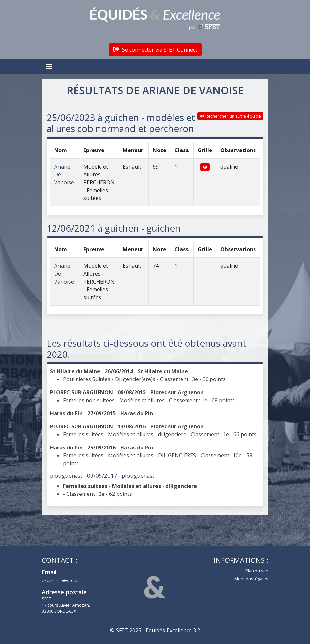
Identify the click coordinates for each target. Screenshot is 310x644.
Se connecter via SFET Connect (155, 50)
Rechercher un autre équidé (231, 116)
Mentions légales (251, 579)
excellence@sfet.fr (60, 580)
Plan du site (257, 571)
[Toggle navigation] (50, 67)
